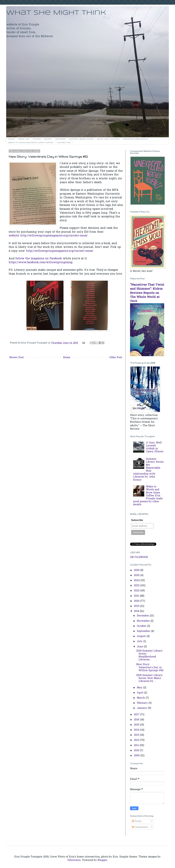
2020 (137, 601)
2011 (137, 745)
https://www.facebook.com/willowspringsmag (41, 263)
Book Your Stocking (108, 139)
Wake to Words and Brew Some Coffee (31, 143)
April (140, 693)
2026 (137, 570)
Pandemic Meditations (136, 139)
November (144, 621)
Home (11, 139)
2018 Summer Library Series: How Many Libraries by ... (149, 678)
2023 (137, 586)
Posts (137, 821)
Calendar (60, 139)
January (142, 708)
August (142, 636)
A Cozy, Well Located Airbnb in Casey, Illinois (155, 447)
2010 (137, 751)
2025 (137, 575)
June (140, 647)
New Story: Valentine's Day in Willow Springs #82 (150, 667)
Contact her (64, 143)
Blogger (102, 860)
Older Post (116, 358)
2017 (137, 715)
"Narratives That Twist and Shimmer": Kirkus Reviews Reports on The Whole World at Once (147, 293)
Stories (37, 139)
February (143, 703)
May (140, 688)
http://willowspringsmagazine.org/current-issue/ (54, 236)
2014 (137, 730)
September (144, 631)
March (141, 698)
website (14, 236)
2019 (137, 606)
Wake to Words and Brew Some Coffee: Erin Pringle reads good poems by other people (148, 496)
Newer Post (17, 358)
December (143, 616)
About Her (24, 139)
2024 (137, 581)
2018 (137, 611)
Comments (140, 827)
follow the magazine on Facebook (39, 259)
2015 (137, 725)
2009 (137, 756)
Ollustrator (74, 860)
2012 (137, 740)
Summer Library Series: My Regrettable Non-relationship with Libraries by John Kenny (149, 469)
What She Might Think (56, 13)
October (142, 626)
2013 (137, 735)
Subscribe (137, 520)
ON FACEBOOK (139, 557)
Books (48, 139)
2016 (137, 720)
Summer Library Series (81, 139)
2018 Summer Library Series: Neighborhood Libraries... (149, 655)
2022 (137, 591)
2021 (137, 596)
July (140, 641)
